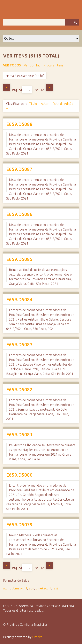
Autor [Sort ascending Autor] (45, 104)
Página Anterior (7, 87)
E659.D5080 (19, 475)
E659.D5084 (19, 300)
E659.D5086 (19, 214)
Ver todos (12, 65)
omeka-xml (43, 588)
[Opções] (68, 22)
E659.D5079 (19, 525)
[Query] (41, 22)
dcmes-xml (19, 588)
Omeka (37, 637)
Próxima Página (49, 87)
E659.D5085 (19, 259)
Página (22, 90)
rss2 (56, 588)
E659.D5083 (19, 345)
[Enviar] (75, 22)
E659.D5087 (19, 169)
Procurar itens (53, 65)
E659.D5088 (19, 124)
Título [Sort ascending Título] (33, 104)
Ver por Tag (32, 65)
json (31, 588)
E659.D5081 (19, 435)
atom (7, 588)
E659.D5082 (19, 390)
